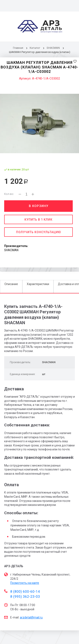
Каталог (35, 48)
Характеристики (38, 284)
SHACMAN (53, 48)
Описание (11, 284)
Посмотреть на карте (25, 583)
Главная (18, 48)
